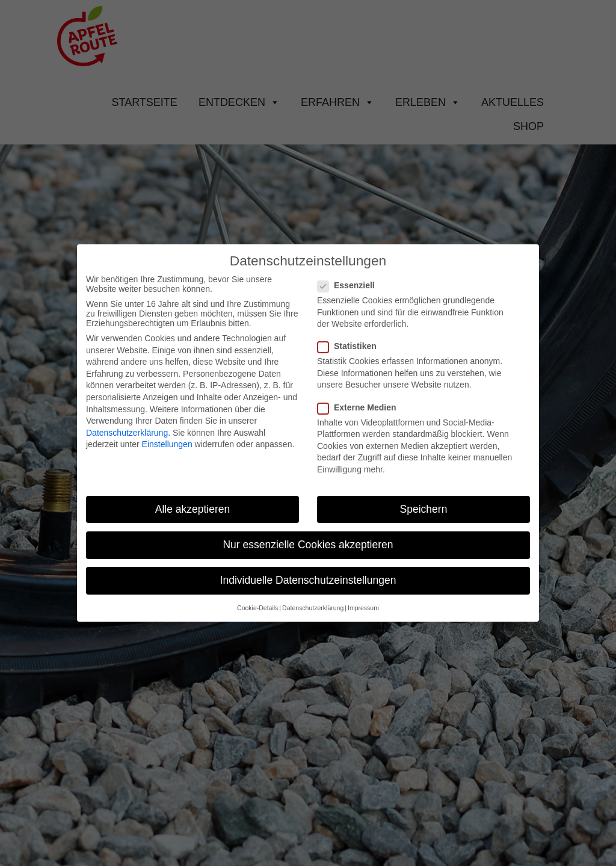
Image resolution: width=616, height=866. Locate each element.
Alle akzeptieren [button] (193, 509)
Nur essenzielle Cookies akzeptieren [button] (308, 545)
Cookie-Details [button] (257, 608)
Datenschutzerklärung (127, 433)
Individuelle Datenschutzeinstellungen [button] (308, 580)
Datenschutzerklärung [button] (313, 608)
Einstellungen (167, 444)
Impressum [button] (363, 608)
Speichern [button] (424, 509)
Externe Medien (362, 407)
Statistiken (352, 346)
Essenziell (351, 285)
